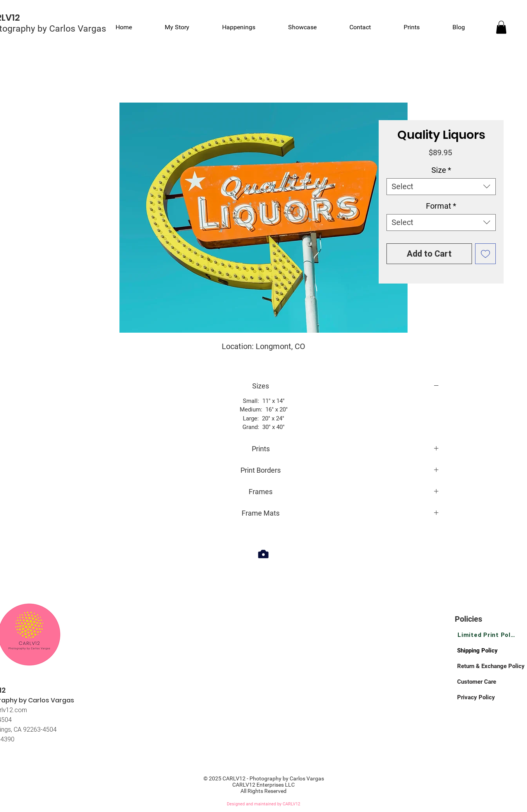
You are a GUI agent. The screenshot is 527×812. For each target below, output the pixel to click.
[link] (501, 27)
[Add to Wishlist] (485, 254)
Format (441, 206)
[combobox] (441, 187)
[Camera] (263, 554)
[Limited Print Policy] (487, 635)
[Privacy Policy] (485, 697)
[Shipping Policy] (485, 651)
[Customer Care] (485, 682)
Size (441, 170)
